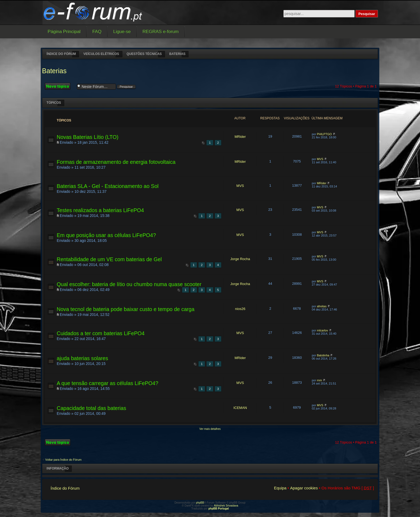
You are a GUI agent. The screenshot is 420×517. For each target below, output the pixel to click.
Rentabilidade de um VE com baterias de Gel (109, 259)
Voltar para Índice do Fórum (63, 460)
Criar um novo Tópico (59, 86)
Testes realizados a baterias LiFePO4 (100, 210)
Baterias (177, 54)
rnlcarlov (322, 330)
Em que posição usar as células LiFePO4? (106, 235)
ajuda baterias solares (82, 358)
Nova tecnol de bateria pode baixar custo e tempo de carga (126, 309)
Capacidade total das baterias (91, 408)
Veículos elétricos (101, 54)
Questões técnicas (144, 54)
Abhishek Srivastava (226, 506)
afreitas (322, 306)
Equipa (280, 488)
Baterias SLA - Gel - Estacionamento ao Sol (108, 186)
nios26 (240, 309)
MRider (240, 137)
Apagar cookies (304, 488)
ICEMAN (240, 408)
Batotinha (323, 355)
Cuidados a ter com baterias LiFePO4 (101, 333)
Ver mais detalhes (210, 429)
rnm (319, 380)
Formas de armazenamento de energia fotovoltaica (116, 162)
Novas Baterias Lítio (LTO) (88, 137)
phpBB (200, 503)
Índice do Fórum (61, 54)
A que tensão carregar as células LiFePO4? (108, 383)
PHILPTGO (324, 134)
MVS (320, 159)
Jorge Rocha (240, 259)
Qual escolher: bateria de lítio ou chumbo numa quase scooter (129, 284)
